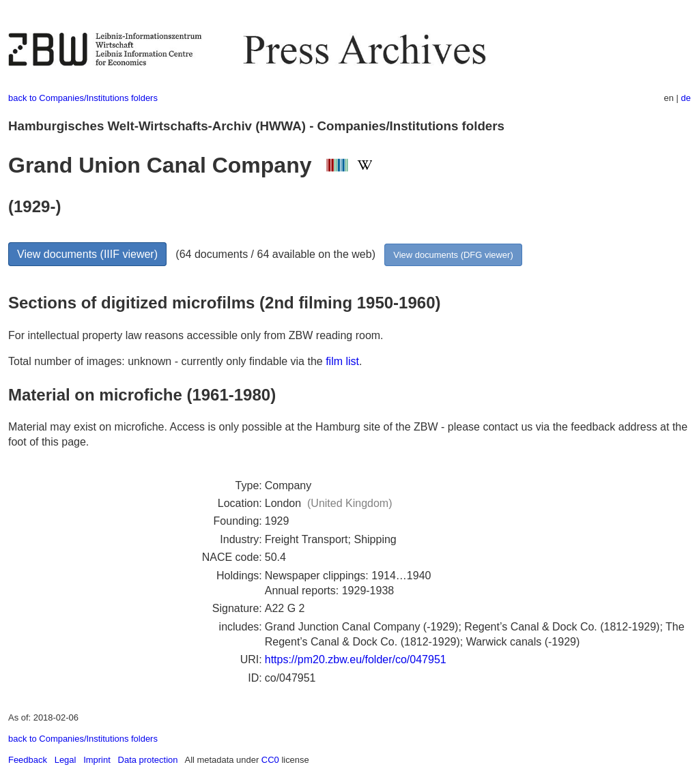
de (686, 98)
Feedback (28, 760)
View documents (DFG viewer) (453, 255)
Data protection (148, 760)
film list (342, 361)
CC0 (270, 760)
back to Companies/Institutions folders (83, 98)
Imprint (97, 760)
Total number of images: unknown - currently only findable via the (167, 361)
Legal (66, 760)
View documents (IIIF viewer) (87, 254)
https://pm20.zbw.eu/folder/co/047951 (356, 659)
